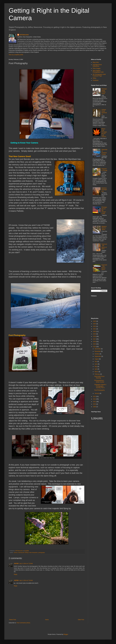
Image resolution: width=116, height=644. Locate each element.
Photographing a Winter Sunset (99, 381)
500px (94, 78)
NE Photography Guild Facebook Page (99, 75)
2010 (95, 404)
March (97, 372)
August (97, 359)
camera (16, 553)
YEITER (16, 564)
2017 (95, 339)
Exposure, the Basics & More (104, 246)
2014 (95, 347)
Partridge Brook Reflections (97, 65)
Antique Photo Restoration (104, 112)
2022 (95, 326)
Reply (16, 574)
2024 (95, 324)
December (98, 349)
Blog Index (96, 62)
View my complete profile (16, 55)
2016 (95, 342)
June (96, 364)
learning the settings (23, 553)
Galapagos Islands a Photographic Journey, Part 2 (100, 386)
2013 (95, 397)
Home (47, 620)
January (97, 393)
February (97, 374)
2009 (95, 407)
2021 (95, 329)
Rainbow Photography (104, 190)
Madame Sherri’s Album (104, 228)
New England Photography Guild (98, 71)
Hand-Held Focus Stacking (99, 377)
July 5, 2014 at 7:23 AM (26, 564)
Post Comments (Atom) (23, 623)
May (96, 367)
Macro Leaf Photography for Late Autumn (104, 133)
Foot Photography (99, 390)
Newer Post (13, 620)
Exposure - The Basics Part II (104, 267)
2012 (95, 399)
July (96, 361)
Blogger (66, 634)
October (97, 354)
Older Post (81, 620)
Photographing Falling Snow (104, 91)
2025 (95, 321)
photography (42, 553)
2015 (95, 344)
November (98, 351)
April (96, 369)
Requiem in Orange (104, 170)
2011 (95, 402)
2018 (95, 336)
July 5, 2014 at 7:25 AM (26, 580)
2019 (95, 334)
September (98, 356)
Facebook (96, 80)
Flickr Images (97, 68)
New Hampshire (33, 553)
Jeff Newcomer (24, 35)
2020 (95, 331)
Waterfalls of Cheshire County (104, 152)
